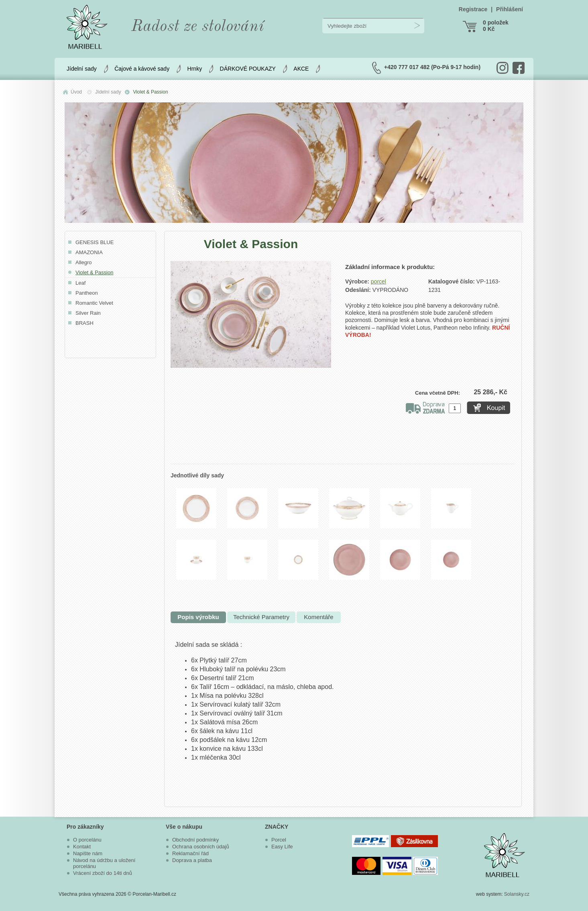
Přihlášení (510, 9)
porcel (378, 281)
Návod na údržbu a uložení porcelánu (104, 863)
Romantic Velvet (94, 303)
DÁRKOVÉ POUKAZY (248, 69)
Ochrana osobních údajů (201, 847)
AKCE (301, 69)
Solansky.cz (517, 894)
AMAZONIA (89, 252)
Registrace (473, 9)
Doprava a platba (192, 860)
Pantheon (87, 293)
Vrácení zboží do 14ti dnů (103, 873)
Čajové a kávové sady (142, 69)
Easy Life (282, 847)
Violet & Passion (150, 92)
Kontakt (82, 847)
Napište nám (88, 853)
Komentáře (318, 617)
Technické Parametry (261, 617)
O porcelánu (87, 840)
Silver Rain (88, 313)
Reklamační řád (190, 853)
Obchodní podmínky (195, 840)
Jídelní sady (82, 69)
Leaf (80, 283)
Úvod (76, 92)
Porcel (279, 840)
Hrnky (195, 69)
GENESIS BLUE (95, 242)
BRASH (84, 323)
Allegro (83, 262)
